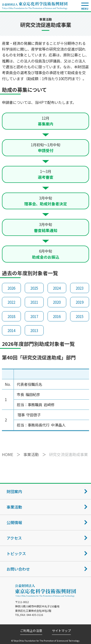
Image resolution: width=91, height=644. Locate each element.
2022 (11, 302)
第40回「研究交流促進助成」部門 (39, 357)
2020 (57, 302)
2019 (80, 302)
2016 (57, 316)
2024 (57, 288)
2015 (80, 316)
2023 (80, 288)
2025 (34, 288)
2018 (11, 316)
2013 (34, 330)
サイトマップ (61, 631)
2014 (11, 330)
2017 (34, 316)
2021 (34, 302)
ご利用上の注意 (31, 631)
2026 (11, 288)
